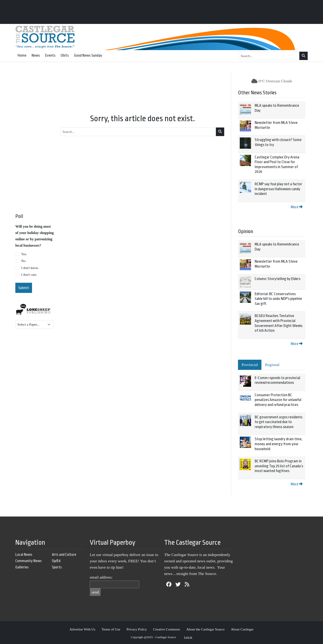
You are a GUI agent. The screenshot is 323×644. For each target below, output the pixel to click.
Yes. (24, 254)
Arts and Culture (64, 555)
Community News (29, 561)
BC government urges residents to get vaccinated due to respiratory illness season (279, 422)
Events (50, 55)
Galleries (22, 567)
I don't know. (30, 268)
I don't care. (29, 275)
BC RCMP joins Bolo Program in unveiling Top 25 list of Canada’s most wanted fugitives (279, 466)
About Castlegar (242, 629)
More (297, 207)
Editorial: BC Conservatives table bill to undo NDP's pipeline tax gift (278, 299)
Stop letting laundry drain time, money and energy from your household (279, 444)
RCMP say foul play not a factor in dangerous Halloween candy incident (278, 189)
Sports (57, 567)
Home (22, 55)
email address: (101, 577)
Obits (65, 55)
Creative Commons (167, 629)
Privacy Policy (137, 629)
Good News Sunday (88, 55)
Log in (188, 637)
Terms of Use (111, 629)
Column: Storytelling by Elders (278, 279)
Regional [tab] (272, 365)
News (36, 55)
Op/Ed (56, 561)
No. (24, 261)
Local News (24, 555)
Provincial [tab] (250, 365)
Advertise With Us (82, 629)
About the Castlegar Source (205, 629)
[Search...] (269, 56)
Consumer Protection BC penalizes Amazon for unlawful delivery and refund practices (278, 400)
